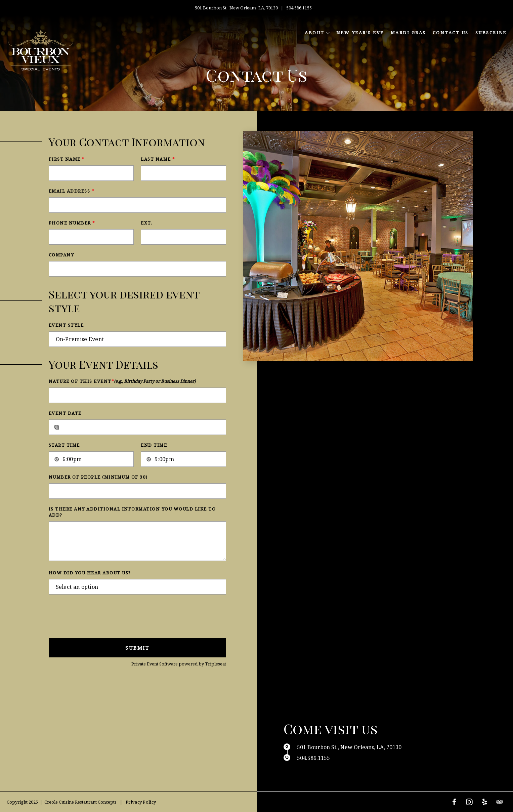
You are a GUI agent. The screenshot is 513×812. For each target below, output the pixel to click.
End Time (154, 445)
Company (61, 255)
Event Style (66, 325)
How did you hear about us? (90, 573)
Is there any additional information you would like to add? (132, 512)
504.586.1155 (299, 8)
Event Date (65, 413)
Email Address (71, 191)
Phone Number (72, 223)
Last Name (158, 159)
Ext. (146, 223)
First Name (67, 159)
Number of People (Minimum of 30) (98, 477)
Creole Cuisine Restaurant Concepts (80, 802)
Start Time (64, 445)
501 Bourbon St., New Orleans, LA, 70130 (237, 8)
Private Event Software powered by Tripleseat (179, 664)
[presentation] (100, 615)
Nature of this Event (122, 381)
